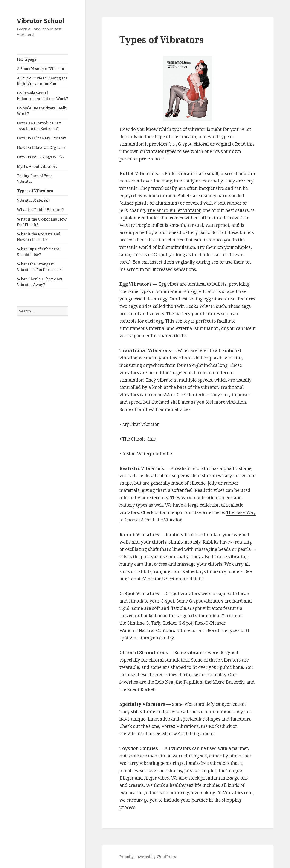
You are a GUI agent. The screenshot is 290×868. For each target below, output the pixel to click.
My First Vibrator (141, 424)
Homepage (27, 59)
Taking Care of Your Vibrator (35, 179)
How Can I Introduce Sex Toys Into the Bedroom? (39, 126)
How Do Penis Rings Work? (41, 157)
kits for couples (200, 771)
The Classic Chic (139, 439)
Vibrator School (41, 21)
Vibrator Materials (33, 200)
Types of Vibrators (35, 191)
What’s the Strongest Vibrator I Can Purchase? (39, 267)
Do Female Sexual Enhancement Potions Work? (42, 96)
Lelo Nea (164, 682)
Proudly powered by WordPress (148, 857)
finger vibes (157, 778)
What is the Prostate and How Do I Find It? (39, 237)
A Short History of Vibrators (42, 69)
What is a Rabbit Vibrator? (40, 210)
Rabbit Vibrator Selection (155, 579)
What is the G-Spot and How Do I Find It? (42, 222)
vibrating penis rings (162, 763)
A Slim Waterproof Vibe (147, 454)
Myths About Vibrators (37, 166)
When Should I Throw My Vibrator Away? (40, 282)
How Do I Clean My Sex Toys (42, 138)
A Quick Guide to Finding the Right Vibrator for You (42, 81)
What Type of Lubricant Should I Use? (38, 252)
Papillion (193, 682)
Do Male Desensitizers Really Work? (42, 111)
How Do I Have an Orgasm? (41, 147)
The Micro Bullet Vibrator (174, 210)
